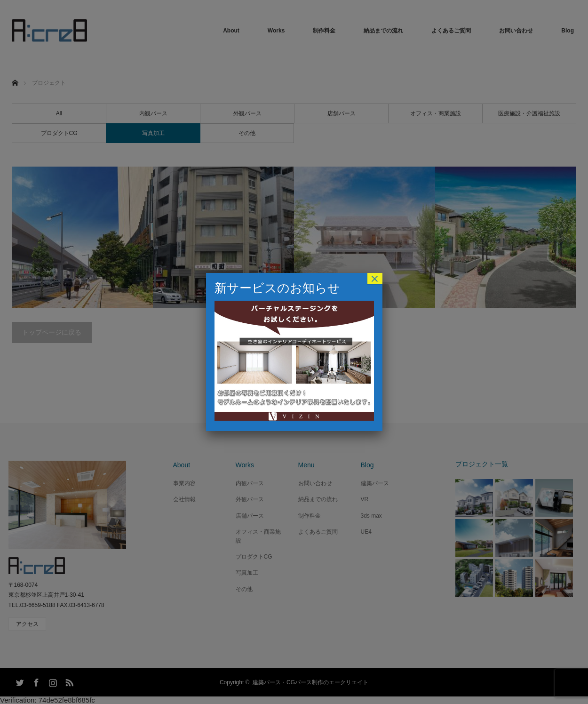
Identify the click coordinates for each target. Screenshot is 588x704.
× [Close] (374, 279)
